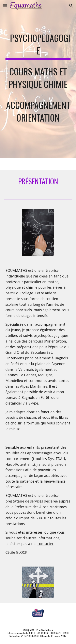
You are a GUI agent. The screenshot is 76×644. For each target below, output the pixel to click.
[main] (38, 79)
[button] (5, 6)
